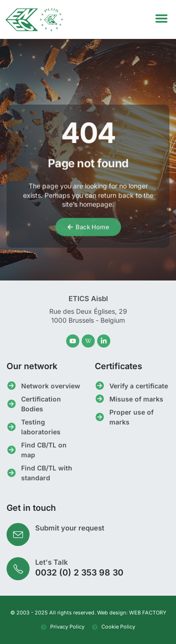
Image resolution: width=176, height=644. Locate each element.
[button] (161, 18)
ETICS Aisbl (88, 299)
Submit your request (70, 528)
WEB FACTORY (148, 613)
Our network (32, 366)
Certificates (119, 366)
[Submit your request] (18, 534)
